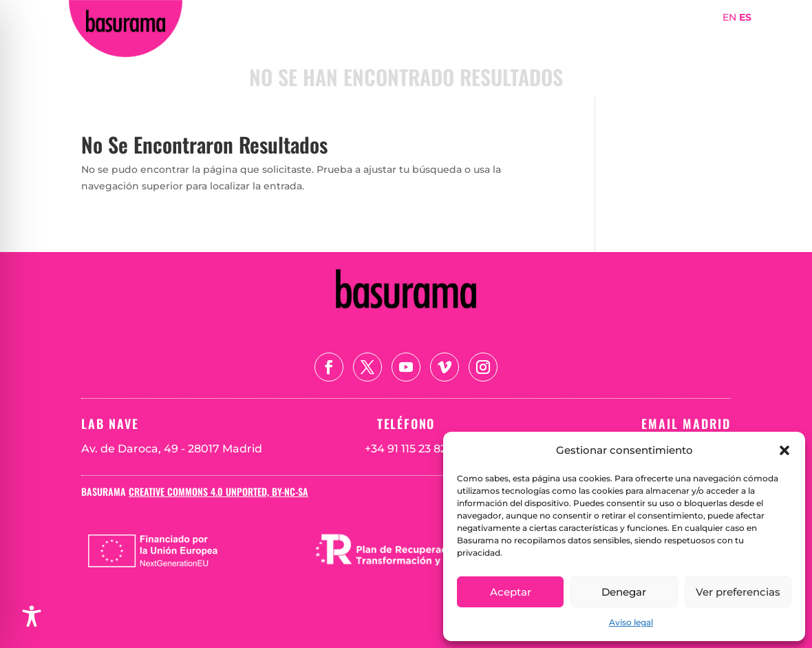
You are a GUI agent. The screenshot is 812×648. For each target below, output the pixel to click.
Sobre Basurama (522, 37)
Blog (722, 58)
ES (745, 17)
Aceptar (511, 592)
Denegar (624, 592)
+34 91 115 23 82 (406, 449)
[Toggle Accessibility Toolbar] (32, 616)
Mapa (671, 37)
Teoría (718, 37)
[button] (784, 450)
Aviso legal (631, 622)
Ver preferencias (738, 592)
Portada (438, 37)
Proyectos (612, 37)
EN (729, 17)
